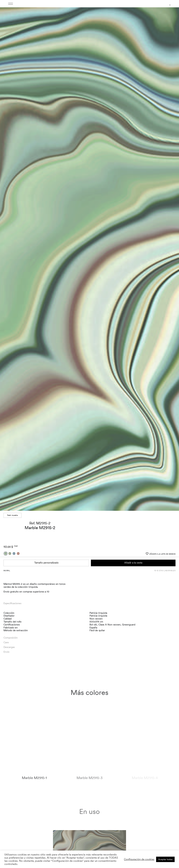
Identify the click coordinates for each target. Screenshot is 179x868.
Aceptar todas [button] (165, 859)
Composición (11, 637)
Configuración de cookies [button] (139, 859)
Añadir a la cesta (133, 562)
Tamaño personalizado (46, 562)
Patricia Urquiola (98, 612)
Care (6, 642)
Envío (6, 651)
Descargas (9, 646)
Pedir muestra (12, 514)
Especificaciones (12, 602)
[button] (173, 256)
